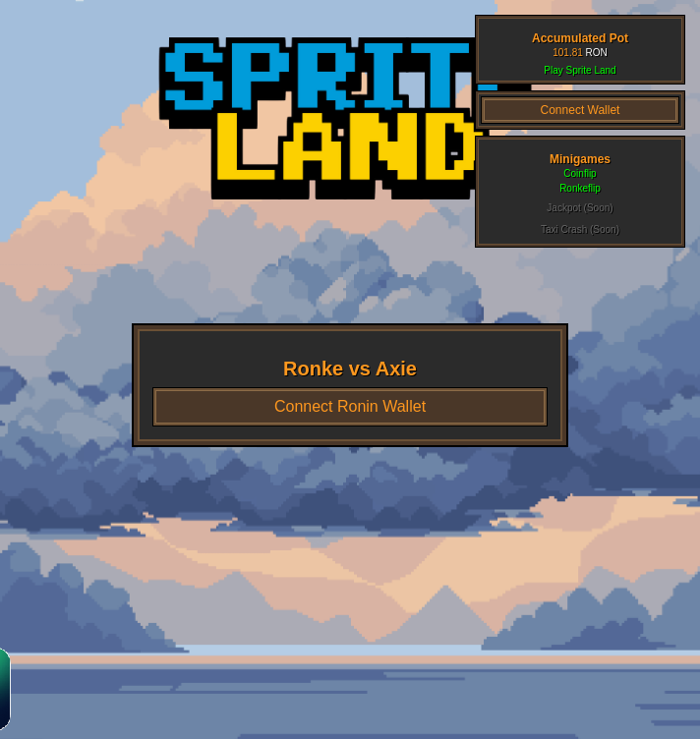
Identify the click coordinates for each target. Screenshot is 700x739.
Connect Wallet (581, 110)
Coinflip (580, 173)
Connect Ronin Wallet (350, 406)
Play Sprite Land (580, 70)
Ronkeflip (580, 188)
